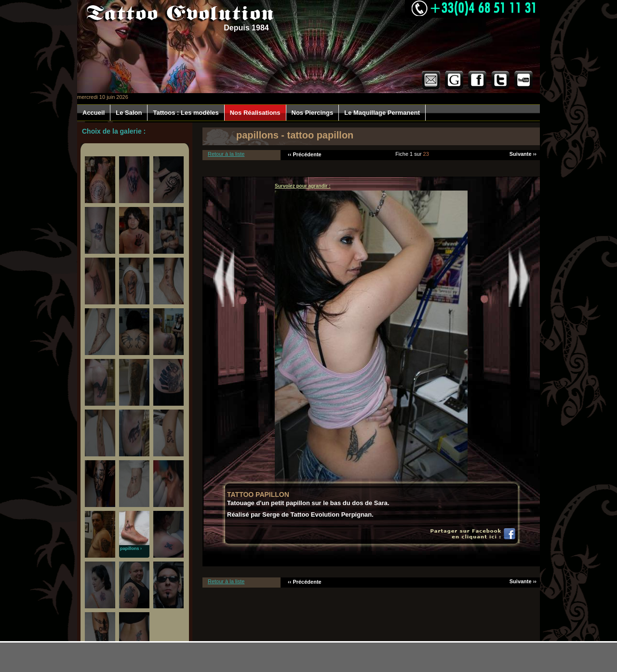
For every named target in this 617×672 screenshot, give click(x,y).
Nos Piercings (313, 113)
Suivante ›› (523, 154)
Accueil (94, 113)
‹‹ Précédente (305, 154)
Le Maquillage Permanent (382, 113)
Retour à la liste (226, 154)
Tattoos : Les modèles (186, 113)
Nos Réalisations (255, 113)
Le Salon (129, 113)
